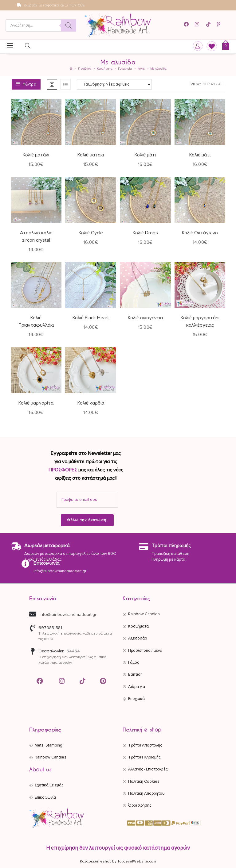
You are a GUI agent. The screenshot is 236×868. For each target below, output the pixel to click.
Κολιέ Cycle (91, 233)
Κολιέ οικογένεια (145, 318)
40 (213, 84)
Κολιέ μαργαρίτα (36, 403)
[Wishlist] (210, 46)
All (221, 84)
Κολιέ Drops (145, 233)
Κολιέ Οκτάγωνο (200, 233)
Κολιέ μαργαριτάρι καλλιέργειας (200, 321)
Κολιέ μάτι (145, 155)
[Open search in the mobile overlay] (41, 25)
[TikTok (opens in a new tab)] (209, 24)
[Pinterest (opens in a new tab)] (219, 24)
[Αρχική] (71, 69)
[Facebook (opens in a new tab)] (188, 24)
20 (205, 84)
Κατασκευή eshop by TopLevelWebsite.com (118, 861)
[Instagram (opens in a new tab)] (198, 24)
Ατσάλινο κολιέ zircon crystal (36, 236)
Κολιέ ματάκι (36, 155)
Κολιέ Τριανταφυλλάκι (36, 321)
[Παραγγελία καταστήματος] (114, 84)
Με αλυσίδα (158, 69)
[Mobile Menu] (10, 46)
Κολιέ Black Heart (91, 318)
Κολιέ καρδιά (91, 403)
